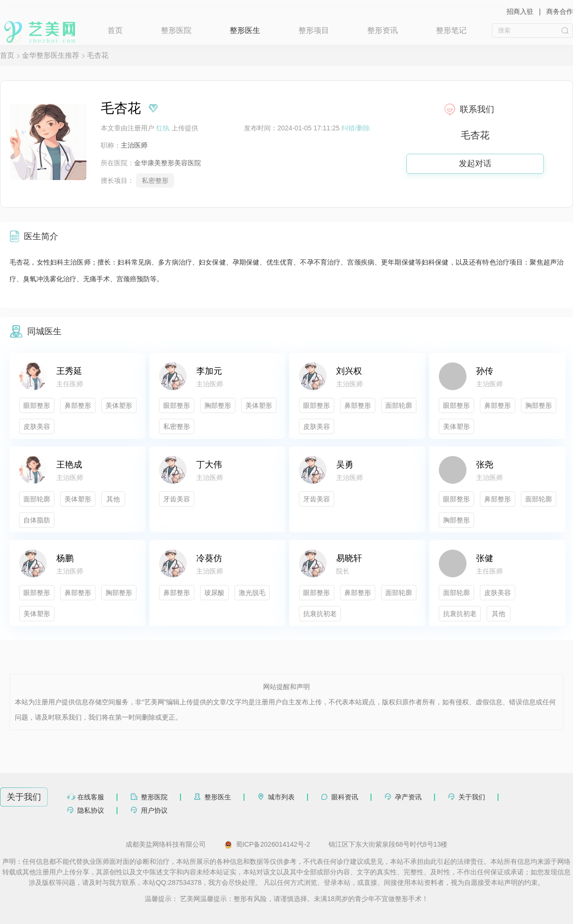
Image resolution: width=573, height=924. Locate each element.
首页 (115, 30)
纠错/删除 (356, 128)
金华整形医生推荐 (51, 55)
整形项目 (314, 30)
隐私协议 (91, 810)
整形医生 (245, 30)
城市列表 (281, 797)
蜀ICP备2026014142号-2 (267, 845)
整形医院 (176, 30)
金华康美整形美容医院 (168, 163)
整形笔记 (451, 30)
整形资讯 (382, 30)
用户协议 (154, 810)
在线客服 (91, 797)
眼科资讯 (345, 797)
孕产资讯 (408, 797)
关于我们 (472, 797)
